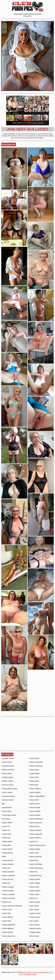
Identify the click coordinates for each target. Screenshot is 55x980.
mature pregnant (35, 823)
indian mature (7, 823)
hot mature (6, 819)
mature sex (33, 841)
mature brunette (8, 872)
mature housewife (36, 762)
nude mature (34, 906)
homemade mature (9, 815)
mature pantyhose (36, 819)
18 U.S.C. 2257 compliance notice (36, 973)
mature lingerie (34, 792)
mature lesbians (35, 789)
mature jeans (34, 770)
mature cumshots (8, 898)
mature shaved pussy (37, 845)
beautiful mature (8, 766)
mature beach (7, 849)
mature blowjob (7, 864)
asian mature (7, 762)
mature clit (6, 883)
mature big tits (7, 853)
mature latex (33, 777)
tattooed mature (35, 928)
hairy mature (6, 811)
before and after (8, 770)
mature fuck (6, 921)
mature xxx (33, 898)
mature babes (7, 841)
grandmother (6, 807)
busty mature (7, 773)
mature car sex (7, 879)
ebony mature (7, 792)
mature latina (34, 781)
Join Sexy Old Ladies (28, 129)
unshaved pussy (35, 875)
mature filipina (7, 917)
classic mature (7, 781)
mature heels (34, 758)
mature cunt (6, 902)
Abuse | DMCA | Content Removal (33, 972)
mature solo (33, 860)
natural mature (34, 902)
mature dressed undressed (12, 906)
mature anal (6, 834)
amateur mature (8, 758)
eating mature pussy (9, 789)
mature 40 (5, 830)
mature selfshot (35, 838)
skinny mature (34, 925)
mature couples (7, 891)
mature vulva (34, 887)
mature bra (6, 868)
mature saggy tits (35, 834)
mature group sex (8, 936)
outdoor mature (35, 913)
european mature (8, 796)
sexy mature (33, 921)
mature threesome (36, 868)
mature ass (6, 838)
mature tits (33, 872)
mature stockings (35, 864)
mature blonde (7, 860)
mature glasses (7, 928)
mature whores (34, 891)
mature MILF (34, 800)
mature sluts (33, 853)
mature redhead (35, 830)
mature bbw (6, 845)
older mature (34, 909)
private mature (34, 917)
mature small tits (35, 857)
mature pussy (34, 826)
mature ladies (34, 773)
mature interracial (35, 766)
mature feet (6, 913)
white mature (34, 936)
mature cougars (8, 887)
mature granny (7, 932)
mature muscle (34, 807)
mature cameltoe (8, 875)
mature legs (33, 785)
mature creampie (8, 894)
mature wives (34, 894)
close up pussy (7, 785)
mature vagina (34, 883)
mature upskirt (34, 879)
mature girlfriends (8, 925)
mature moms (34, 804)
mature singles (34, 849)
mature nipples (34, 811)
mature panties (34, 815)
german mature (7, 800)
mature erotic (7, 909)
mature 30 (5, 826)
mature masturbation (37, 796)
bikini (4, 857)
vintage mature (34, 932)
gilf (3, 804)
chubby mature (7, 777)
